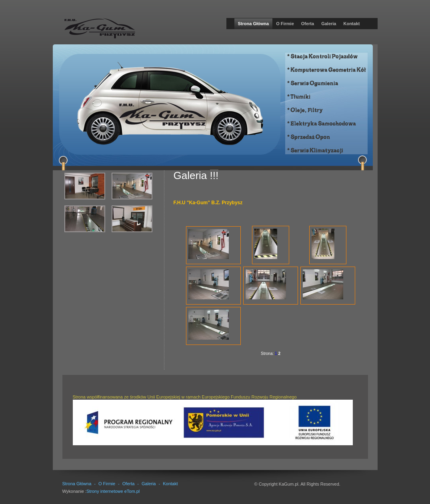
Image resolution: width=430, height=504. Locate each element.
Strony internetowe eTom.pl (113, 491)
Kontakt (351, 24)
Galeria (329, 24)
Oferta (308, 24)
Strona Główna (254, 24)
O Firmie (285, 24)
